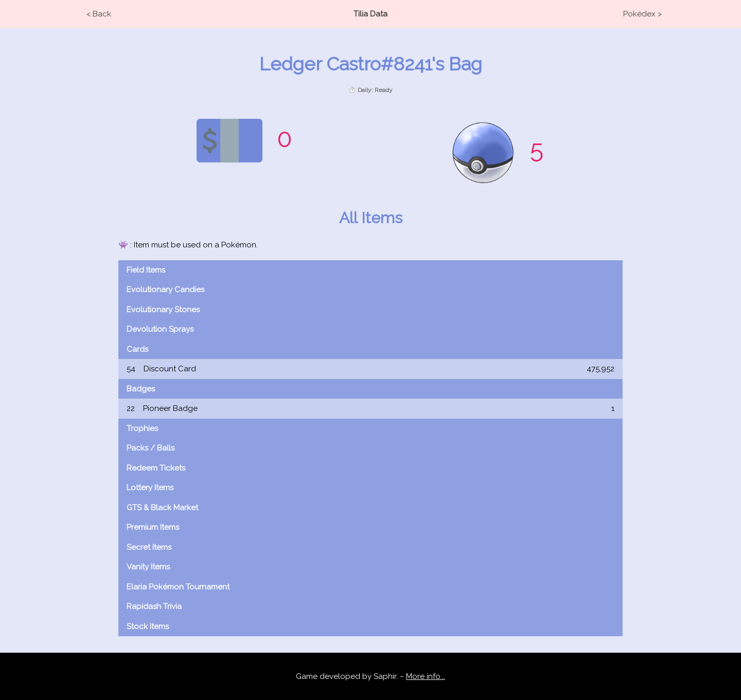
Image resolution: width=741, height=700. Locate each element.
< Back (99, 14)
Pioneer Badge (370, 409)
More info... (426, 676)
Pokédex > (642, 14)
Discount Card (370, 369)
